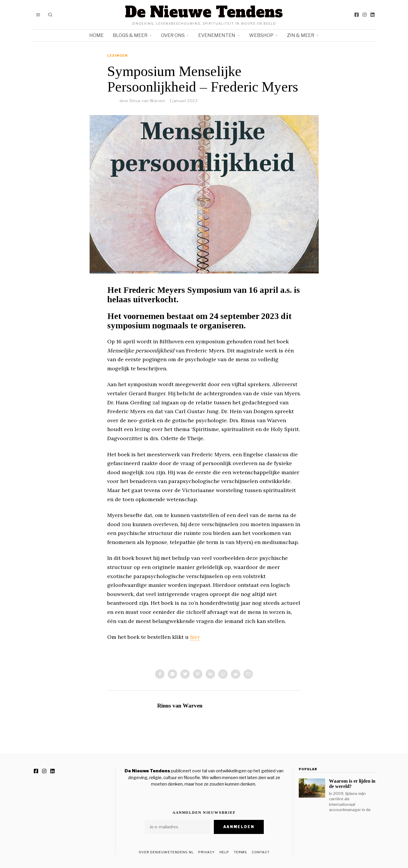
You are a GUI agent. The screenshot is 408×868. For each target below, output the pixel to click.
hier (195, 637)
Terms (240, 852)
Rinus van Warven (147, 101)
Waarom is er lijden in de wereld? (352, 784)
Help (224, 852)
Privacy (206, 852)
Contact (261, 852)
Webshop (261, 35)
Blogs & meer (130, 35)
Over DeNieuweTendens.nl (166, 852)
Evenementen (217, 35)
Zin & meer (301, 35)
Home (96, 35)
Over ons (173, 35)
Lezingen (117, 55)
